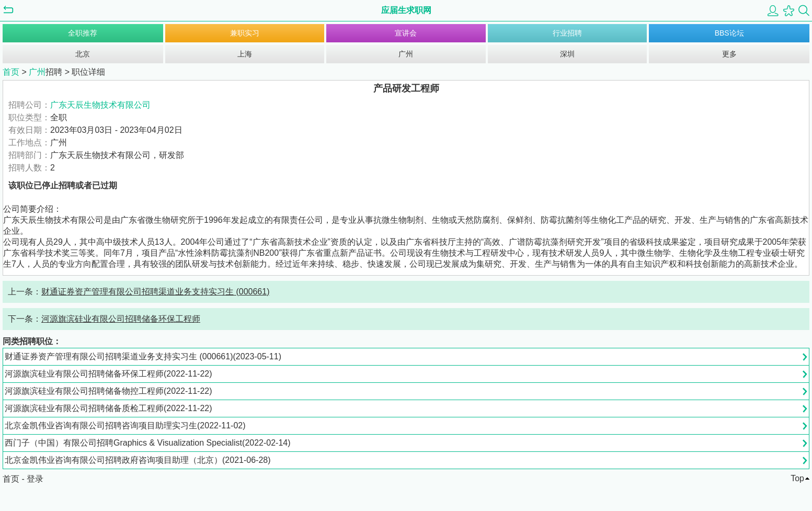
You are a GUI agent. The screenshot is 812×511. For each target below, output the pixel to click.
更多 (729, 54)
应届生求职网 (406, 10)
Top (797, 478)
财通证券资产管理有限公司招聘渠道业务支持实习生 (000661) (156, 292)
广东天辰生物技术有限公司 (100, 105)
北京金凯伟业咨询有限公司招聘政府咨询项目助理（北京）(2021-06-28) (138, 460)
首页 (11, 72)
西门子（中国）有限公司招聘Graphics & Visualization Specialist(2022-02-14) (148, 443)
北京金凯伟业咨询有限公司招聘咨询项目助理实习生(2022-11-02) (125, 425)
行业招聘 (567, 33)
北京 (83, 54)
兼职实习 (245, 33)
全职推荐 (83, 33)
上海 (245, 54)
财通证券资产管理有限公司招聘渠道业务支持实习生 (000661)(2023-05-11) (143, 356)
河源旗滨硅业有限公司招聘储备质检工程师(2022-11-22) (108, 408)
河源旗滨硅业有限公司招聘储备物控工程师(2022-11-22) (108, 391)
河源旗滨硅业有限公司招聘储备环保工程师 (121, 319)
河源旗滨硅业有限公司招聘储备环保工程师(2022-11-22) (108, 374)
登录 (35, 479)
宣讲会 (406, 33)
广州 (406, 54)
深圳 (567, 54)
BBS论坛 (729, 33)
